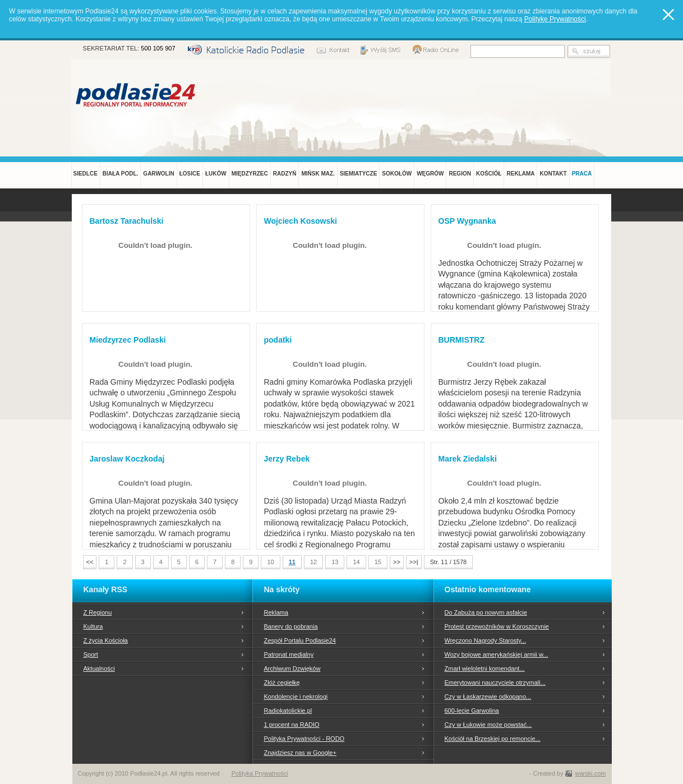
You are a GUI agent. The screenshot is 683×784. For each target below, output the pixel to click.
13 (335, 562)
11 (292, 562)
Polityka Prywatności (260, 773)
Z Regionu (98, 612)
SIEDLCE (86, 174)
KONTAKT (553, 174)
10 (270, 562)
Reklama (276, 612)
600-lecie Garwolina (472, 711)
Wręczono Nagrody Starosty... (486, 640)
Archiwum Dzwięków (292, 668)
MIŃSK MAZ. (318, 174)
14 (356, 562)
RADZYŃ (285, 174)
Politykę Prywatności (555, 19)
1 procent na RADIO (292, 725)
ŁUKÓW (216, 174)
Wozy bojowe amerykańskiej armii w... (497, 654)
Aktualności (99, 668)
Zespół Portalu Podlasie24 (300, 640)
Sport (91, 654)
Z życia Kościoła (106, 640)
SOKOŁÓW (397, 174)
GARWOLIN (158, 174)
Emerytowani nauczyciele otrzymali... (495, 682)
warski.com (590, 773)
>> (397, 562)
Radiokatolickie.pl (288, 711)
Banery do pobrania (291, 626)
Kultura (93, 626)
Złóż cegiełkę (282, 682)
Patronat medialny (289, 654)
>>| (414, 562)
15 (378, 562)
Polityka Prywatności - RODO (304, 739)
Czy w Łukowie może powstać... (488, 725)
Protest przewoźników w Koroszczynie (497, 626)
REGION (460, 174)
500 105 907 (158, 48)
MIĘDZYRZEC (250, 174)
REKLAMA (520, 174)
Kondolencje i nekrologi (296, 697)
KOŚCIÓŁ (489, 174)
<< (90, 562)
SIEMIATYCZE (358, 174)
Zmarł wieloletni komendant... (485, 668)
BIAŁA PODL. (121, 174)
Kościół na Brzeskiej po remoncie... (493, 739)
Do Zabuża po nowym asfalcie (486, 612)
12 (313, 562)
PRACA (582, 174)
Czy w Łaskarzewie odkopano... (488, 697)
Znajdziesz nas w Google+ (300, 753)
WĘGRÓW (430, 174)
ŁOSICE (190, 174)
